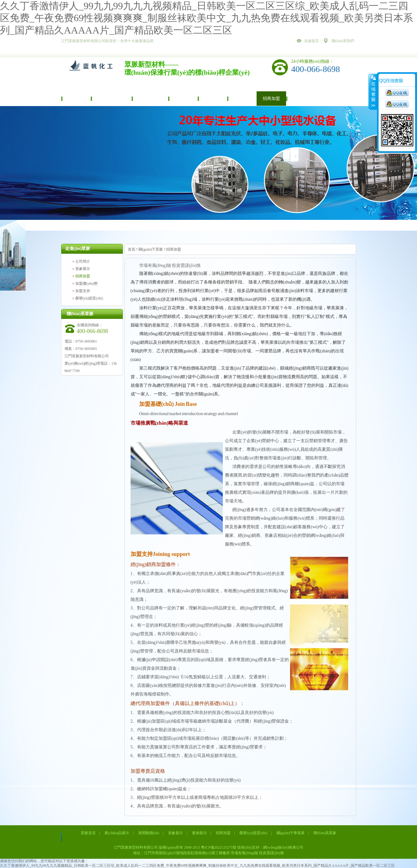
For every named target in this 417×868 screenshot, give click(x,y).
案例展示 (212, 99)
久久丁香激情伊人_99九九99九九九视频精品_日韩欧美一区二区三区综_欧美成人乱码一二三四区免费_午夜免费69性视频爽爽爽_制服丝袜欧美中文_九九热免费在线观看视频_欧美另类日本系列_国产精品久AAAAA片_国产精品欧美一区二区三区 (207, 18)
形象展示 (183, 99)
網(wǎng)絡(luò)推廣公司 (283, 847)
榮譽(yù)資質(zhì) (309, 99)
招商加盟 (271, 99)
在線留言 (312, 41)
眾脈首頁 (76, 99)
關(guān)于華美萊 (291, 833)
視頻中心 (242, 99)
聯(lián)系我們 (343, 41)
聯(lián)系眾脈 (325, 833)
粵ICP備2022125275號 (219, 847)
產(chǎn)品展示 (111, 99)
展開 (373, 92)
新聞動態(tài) (150, 99)
